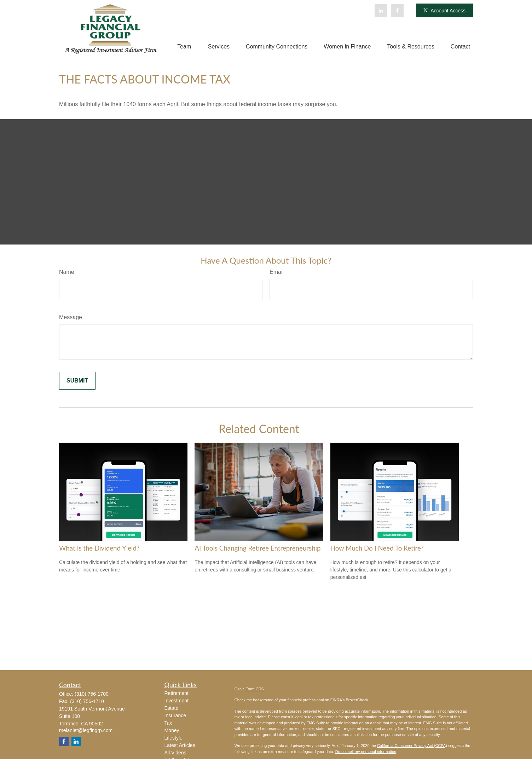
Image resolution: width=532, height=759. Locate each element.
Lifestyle (174, 738)
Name (67, 272)
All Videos (175, 753)
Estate (172, 708)
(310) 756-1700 (92, 694)
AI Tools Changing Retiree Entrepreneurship (258, 548)
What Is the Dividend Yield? (99, 548)
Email (277, 272)
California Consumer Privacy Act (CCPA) (412, 746)
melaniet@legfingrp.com (86, 730)
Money (172, 730)
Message (71, 317)
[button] (184, 47)
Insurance (175, 715)
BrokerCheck (357, 700)
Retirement (177, 693)
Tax (168, 723)
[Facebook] (397, 11)
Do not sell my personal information (366, 752)
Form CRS (255, 689)
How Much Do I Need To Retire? (377, 548)
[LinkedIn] (381, 11)
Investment (177, 701)
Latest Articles (180, 745)
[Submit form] (77, 381)
